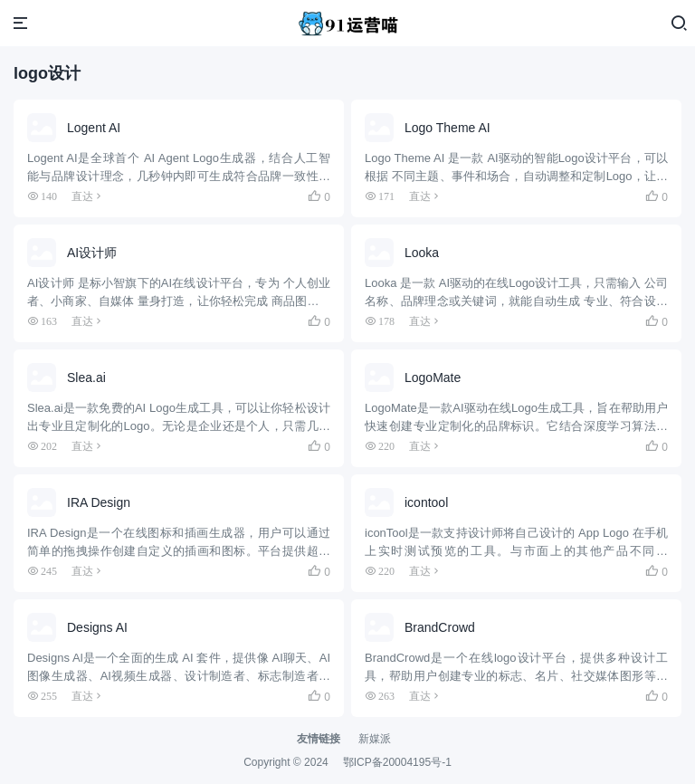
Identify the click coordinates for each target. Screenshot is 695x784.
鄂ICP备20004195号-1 (397, 762)
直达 (82, 196)
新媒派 (375, 739)
